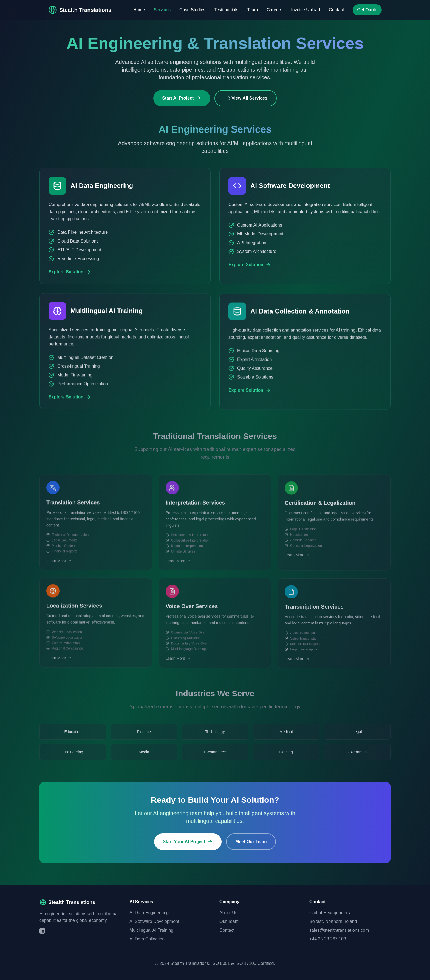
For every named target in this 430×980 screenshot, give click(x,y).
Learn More (59, 567)
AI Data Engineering (149, 913)
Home (139, 10)
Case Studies (192, 10)
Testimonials (226, 10)
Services (162, 10)
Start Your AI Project (188, 847)
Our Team (229, 921)
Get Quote (367, 10)
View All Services (247, 98)
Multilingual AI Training (151, 930)
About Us (228, 913)
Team (252, 10)
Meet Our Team (251, 847)
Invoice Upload (305, 10)
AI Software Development (154, 921)
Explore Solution (70, 276)
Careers (274, 10)
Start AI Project (182, 98)
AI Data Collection (147, 939)
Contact (336, 10)
